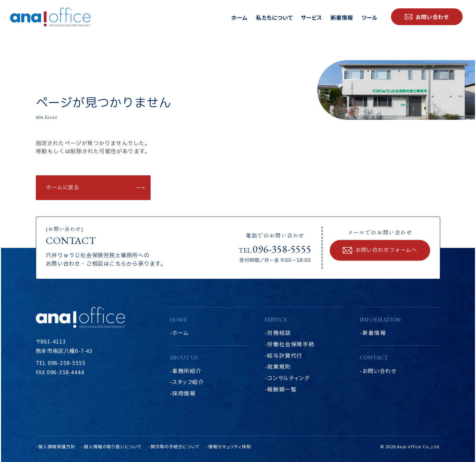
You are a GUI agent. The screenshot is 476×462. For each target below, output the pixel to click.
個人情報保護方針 (57, 446)
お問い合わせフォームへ (386, 251)
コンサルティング (288, 378)
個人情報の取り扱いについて (113, 446)
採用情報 (184, 393)
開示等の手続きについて (175, 446)
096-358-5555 (282, 249)
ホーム (239, 17)
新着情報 (342, 17)
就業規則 (279, 366)
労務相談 (279, 333)
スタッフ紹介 (188, 382)
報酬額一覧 (282, 389)
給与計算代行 (285, 355)
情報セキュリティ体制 (229, 446)
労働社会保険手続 (291, 344)
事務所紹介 (187, 371)
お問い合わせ (380, 371)
